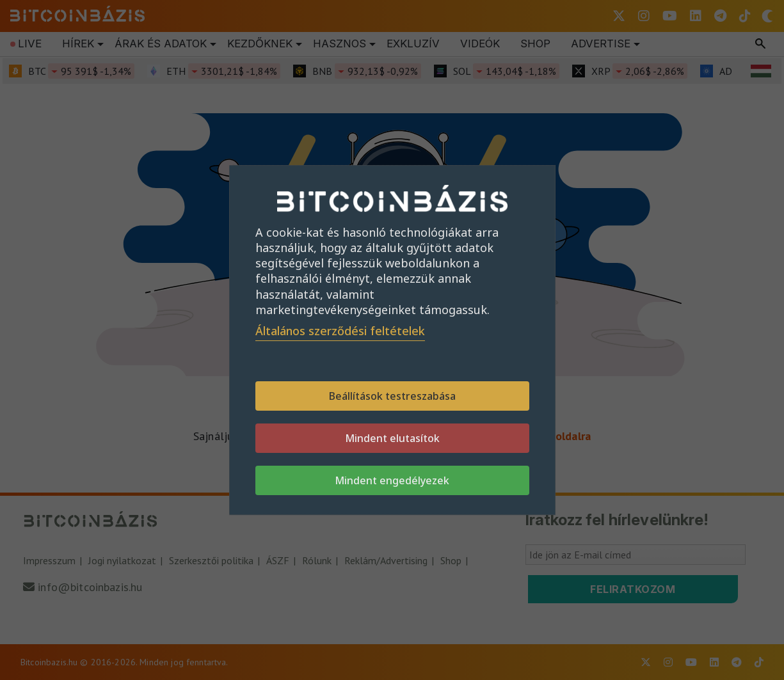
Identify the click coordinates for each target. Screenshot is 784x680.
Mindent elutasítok (392, 438)
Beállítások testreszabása (392, 396)
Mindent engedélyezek (392, 480)
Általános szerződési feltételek (340, 331)
